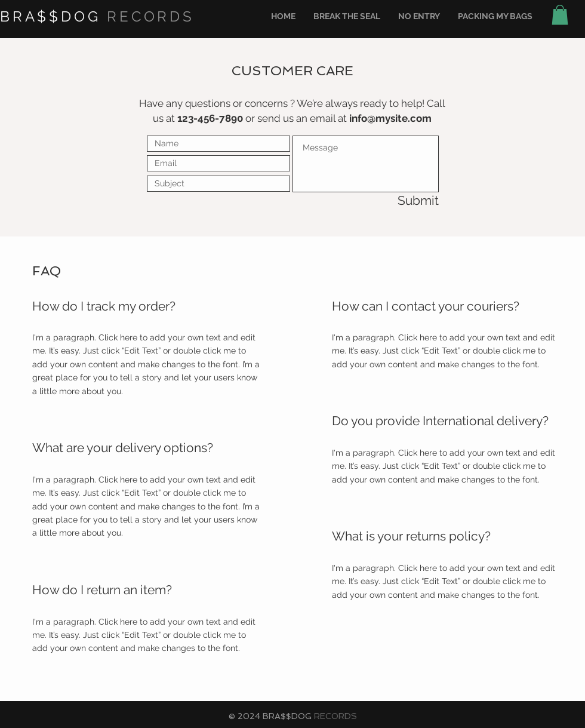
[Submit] (396, 201)
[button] (560, 15)
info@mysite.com (390, 118)
